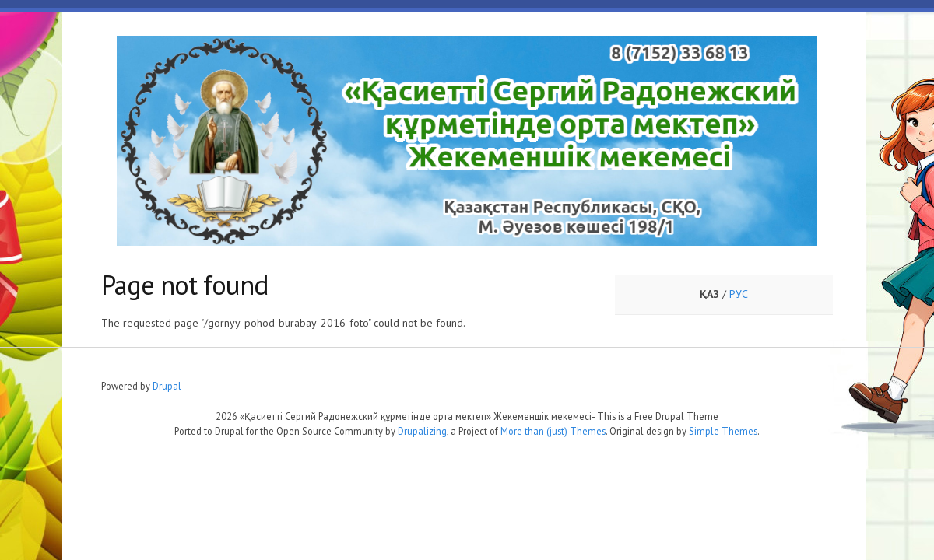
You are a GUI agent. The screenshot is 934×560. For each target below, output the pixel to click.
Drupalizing (422, 431)
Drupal (167, 386)
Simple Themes (723, 431)
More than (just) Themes (553, 431)
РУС (739, 294)
